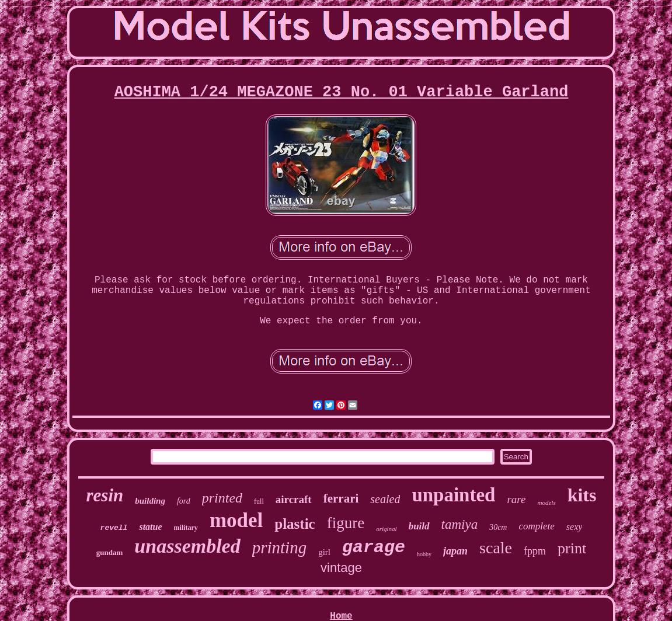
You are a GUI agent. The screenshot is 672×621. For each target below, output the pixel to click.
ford (184, 501)
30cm (498, 527)
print (572, 548)
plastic (295, 524)
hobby (424, 554)
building (150, 501)
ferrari (341, 498)
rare (516, 499)
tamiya (460, 524)
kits (582, 495)
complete (536, 526)
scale (496, 548)
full (259, 501)
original (386, 529)
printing (279, 547)
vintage (341, 568)
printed (222, 498)
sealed (385, 499)
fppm (535, 551)
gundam (110, 552)
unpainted (453, 495)
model (236, 520)
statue (150, 527)
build (419, 526)
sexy (574, 527)
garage (374, 547)
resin (105, 495)
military (186, 528)
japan (455, 551)
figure (346, 523)
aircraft (294, 499)
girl (324, 552)
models (547, 503)
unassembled (187, 546)
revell (114, 528)
